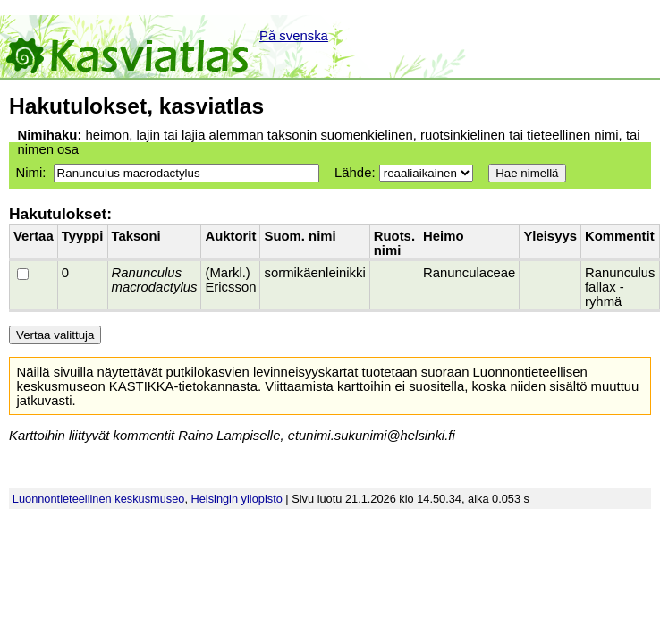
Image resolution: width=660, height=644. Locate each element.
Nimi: (30, 173)
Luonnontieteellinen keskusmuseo (99, 499)
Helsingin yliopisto (237, 499)
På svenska (294, 36)
